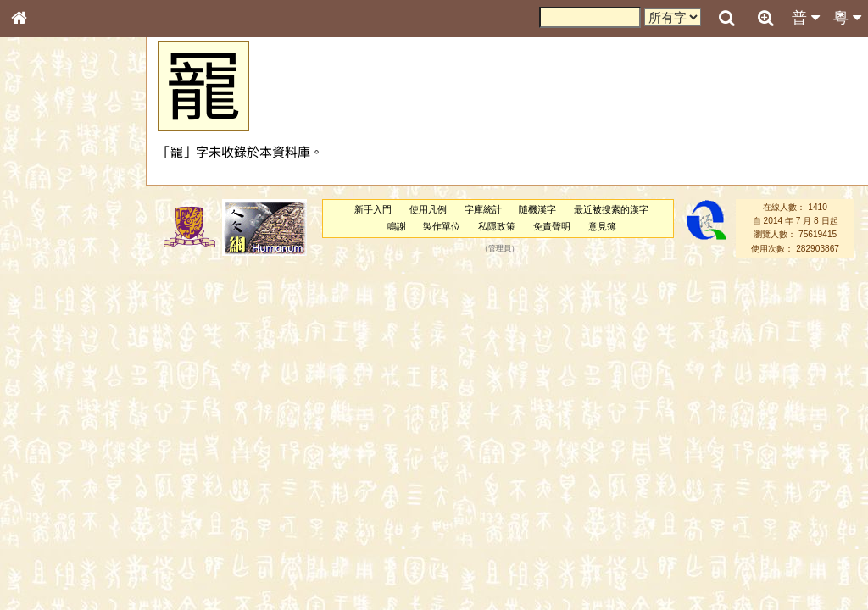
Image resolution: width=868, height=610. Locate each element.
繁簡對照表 (47, 580)
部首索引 (42, 227)
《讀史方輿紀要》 (62, 548)
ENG (75, 187)
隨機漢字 (537, 209)
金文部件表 (47, 276)
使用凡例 (428, 209)
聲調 (81, 454)
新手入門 (373, 209)
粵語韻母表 (47, 370)
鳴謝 (397, 226)
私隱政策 (497, 226)
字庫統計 (483, 209)
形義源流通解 (52, 292)
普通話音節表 (52, 470)
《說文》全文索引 (62, 532)
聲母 (34, 454)
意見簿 (602, 226)
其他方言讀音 (52, 486)
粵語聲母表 (47, 353)
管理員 (500, 248)
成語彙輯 (42, 564)
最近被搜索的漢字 (611, 209)
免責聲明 (552, 226)
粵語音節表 (47, 337)
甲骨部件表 (47, 259)
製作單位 (442, 226)
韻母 (58, 454)
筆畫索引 (42, 243)
